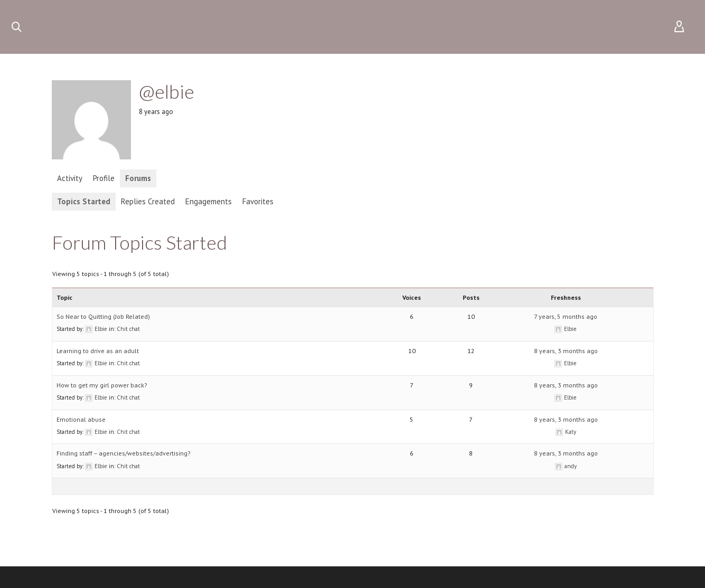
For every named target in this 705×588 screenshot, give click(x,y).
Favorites (258, 201)
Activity (70, 178)
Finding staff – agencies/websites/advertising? (124, 453)
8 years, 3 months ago (566, 351)
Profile (104, 178)
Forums (138, 178)
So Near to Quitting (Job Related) (103, 316)
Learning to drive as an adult (98, 351)
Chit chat (128, 329)
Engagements (209, 201)
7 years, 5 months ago (566, 316)
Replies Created (148, 201)
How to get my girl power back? (102, 385)
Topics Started (84, 201)
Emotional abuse (81, 419)
